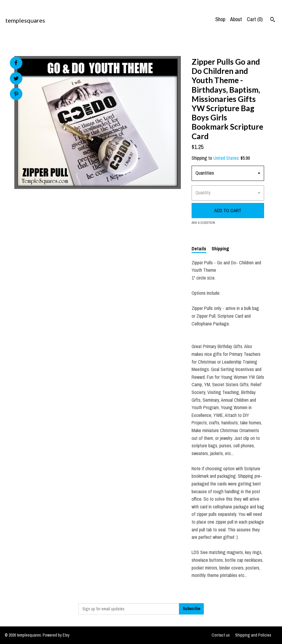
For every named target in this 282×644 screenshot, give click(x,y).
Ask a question (203, 223)
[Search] (273, 20)
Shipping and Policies (253, 635)
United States (226, 158)
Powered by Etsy (56, 635)
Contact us (221, 635)
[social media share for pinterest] (16, 95)
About (236, 19)
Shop (220, 19)
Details (199, 249)
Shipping (220, 249)
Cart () (255, 19)
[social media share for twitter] (16, 79)
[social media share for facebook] (16, 63)
